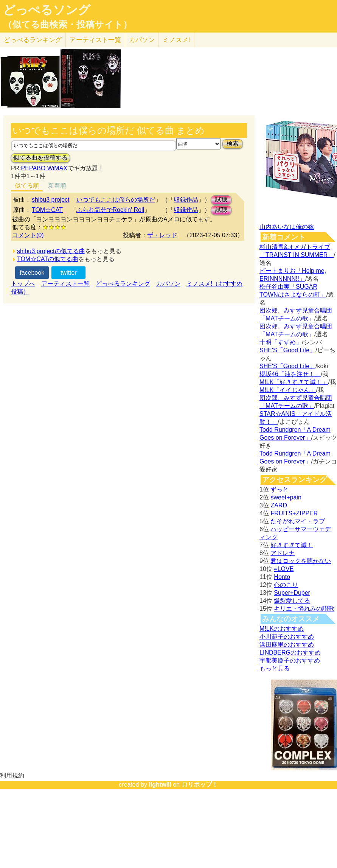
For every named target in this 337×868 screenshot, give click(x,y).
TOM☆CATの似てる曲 (48, 259)
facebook (32, 273)
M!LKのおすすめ (282, 629)
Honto (282, 577)
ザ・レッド (162, 235)
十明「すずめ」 (281, 342)
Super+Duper (292, 593)
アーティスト (95, 40)
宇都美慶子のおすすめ (290, 660)
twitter (69, 273)
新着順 (57, 186)
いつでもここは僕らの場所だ (116, 200)
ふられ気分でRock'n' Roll (110, 210)
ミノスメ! (176, 40)
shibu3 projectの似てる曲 (51, 251)
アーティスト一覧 (65, 284)
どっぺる (33, 40)
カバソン (142, 40)
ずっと (280, 489)
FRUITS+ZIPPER (294, 513)
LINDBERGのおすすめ (290, 653)
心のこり (286, 585)
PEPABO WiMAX (44, 168)
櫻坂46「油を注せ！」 (290, 374)
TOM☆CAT (47, 210)
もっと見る (275, 668)
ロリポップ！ (200, 785)
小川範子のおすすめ (287, 637)
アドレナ (283, 553)
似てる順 (27, 186)
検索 (233, 144)
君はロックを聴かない (301, 561)
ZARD (279, 505)
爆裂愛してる (292, 601)
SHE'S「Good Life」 (287, 350)
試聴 (221, 200)
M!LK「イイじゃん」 (288, 390)
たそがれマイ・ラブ (298, 521)
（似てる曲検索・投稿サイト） (68, 25)
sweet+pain (286, 497)
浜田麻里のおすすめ (287, 645)
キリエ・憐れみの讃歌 (304, 609)
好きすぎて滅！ (292, 545)
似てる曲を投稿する (40, 158)
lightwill (160, 785)
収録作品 (186, 200)
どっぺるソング (47, 10)
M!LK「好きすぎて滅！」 (294, 382)
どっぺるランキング (123, 284)
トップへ (23, 284)
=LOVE (284, 569)
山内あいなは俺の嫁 (287, 227)
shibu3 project (51, 200)
